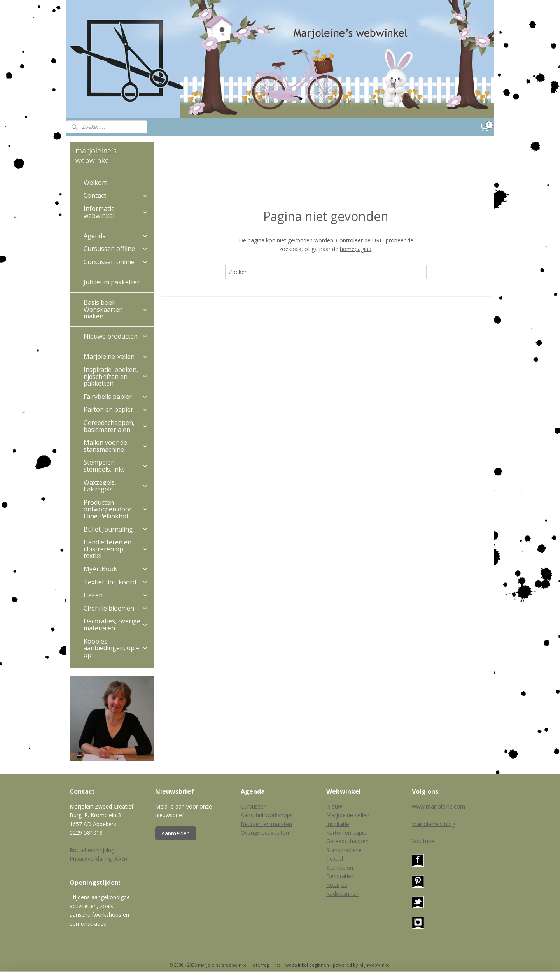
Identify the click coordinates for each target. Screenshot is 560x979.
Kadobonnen (342, 894)
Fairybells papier (116, 397)
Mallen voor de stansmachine (116, 446)
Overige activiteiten (265, 833)
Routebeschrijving (92, 850)
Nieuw (334, 806)
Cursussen (254, 806)
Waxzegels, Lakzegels (116, 486)
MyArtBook (116, 569)
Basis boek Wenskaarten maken (116, 309)
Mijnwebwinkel (375, 965)
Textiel (335, 859)
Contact (116, 195)
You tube (423, 841)
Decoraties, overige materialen (116, 625)
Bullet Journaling (116, 529)
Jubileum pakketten (112, 282)
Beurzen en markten (266, 824)
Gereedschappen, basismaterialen (116, 426)
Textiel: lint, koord (116, 582)
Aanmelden (176, 833)
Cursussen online (116, 262)
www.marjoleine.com (438, 806)
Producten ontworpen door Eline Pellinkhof (116, 509)
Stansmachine (344, 850)
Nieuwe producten (116, 336)
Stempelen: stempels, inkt (116, 466)
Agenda (116, 236)
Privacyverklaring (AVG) (98, 859)
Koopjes (337, 885)
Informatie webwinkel (116, 212)
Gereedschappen (347, 841)
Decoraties (340, 876)
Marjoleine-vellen (116, 356)
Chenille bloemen (116, 608)
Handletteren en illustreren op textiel (116, 549)
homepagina (356, 249)
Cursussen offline (116, 249)
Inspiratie (338, 824)
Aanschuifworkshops (267, 815)
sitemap (261, 965)
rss (277, 965)
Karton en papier (116, 409)
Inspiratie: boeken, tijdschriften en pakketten (116, 376)
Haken (116, 595)
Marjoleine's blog (433, 824)
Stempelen (340, 868)
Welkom (95, 182)
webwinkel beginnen (307, 965)
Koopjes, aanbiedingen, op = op (116, 648)
